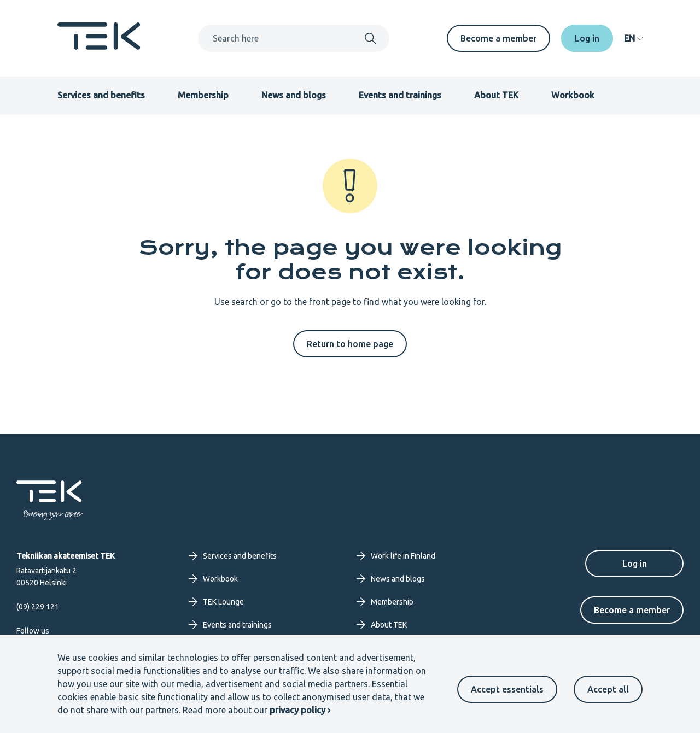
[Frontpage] (99, 46)
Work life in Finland (396, 556)
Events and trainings (400, 95)
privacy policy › (300, 710)
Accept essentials (507, 689)
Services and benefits (101, 95)
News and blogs (294, 95)
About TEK (496, 95)
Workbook (573, 95)
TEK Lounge (216, 602)
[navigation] (633, 38)
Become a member (498, 38)
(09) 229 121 (38, 607)
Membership (203, 95)
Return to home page (350, 344)
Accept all (608, 689)
